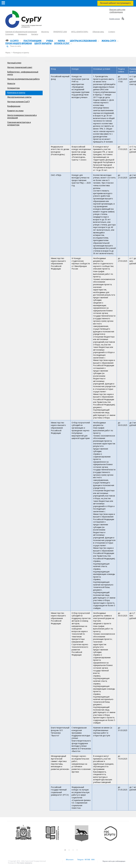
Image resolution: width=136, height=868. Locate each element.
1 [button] (65, 850)
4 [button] (77, 850)
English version (115, 19)
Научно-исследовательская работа (23, 79)
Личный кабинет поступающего (115, 3)
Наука (8, 53)
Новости (11, 84)
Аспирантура (13, 88)
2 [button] (69, 850)
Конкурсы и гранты (21, 53)
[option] (27, 836)
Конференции (14, 106)
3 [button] (73, 850)
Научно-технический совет (20, 67)
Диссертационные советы (19, 97)
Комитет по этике (15, 111)
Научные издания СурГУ (18, 102)
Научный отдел (14, 63)
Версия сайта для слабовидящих (114, 861)
